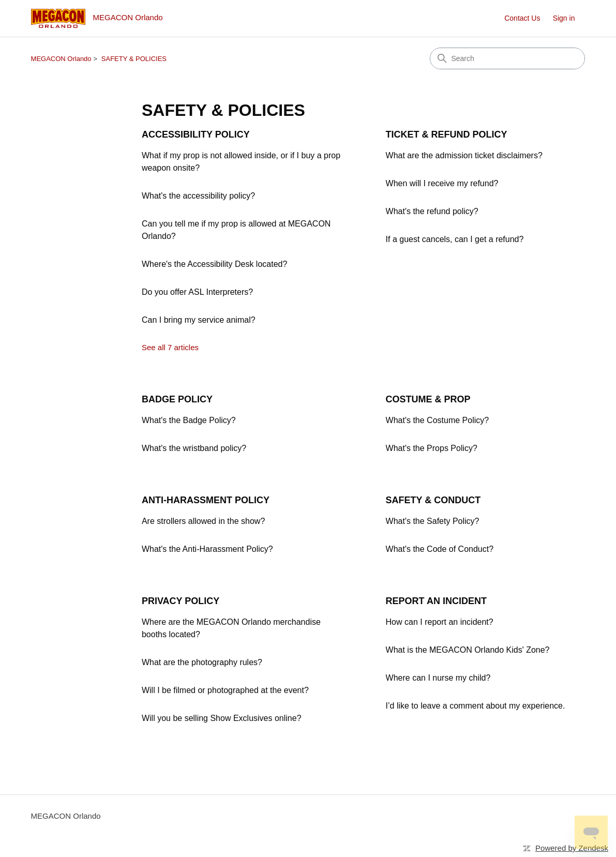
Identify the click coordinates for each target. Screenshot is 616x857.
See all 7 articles (170, 347)
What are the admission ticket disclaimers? (464, 155)
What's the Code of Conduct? (440, 549)
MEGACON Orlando (61, 59)
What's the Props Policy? (432, 448)
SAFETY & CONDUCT (433, 500)
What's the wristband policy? (194, 448)
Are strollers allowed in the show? (203, 521)
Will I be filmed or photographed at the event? (225, 690)
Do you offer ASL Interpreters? (197, 292)
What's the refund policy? (432, 211)
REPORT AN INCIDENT (436, 601)
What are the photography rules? (202, 662)
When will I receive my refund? (442, 183)
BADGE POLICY (177, 399)
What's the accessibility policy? (198, 196)
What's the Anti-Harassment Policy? (207, 549)
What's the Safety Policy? (433, 521)
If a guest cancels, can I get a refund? (455, 239)
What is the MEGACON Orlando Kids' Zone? (468, 650)
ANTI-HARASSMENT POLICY (206, 500)
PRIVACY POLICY (181, 601)
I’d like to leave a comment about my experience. (476, 706)
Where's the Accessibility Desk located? (214, 264)
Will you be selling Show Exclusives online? (222, 718)
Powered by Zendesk (572, 848)
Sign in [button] (564, 18)
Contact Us (522, 18)
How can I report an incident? (440, 622)
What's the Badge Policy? (189, 420)
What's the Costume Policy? (438, 420)
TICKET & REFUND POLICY (447, 134)
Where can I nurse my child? (438, 678)
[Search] (507, 58)
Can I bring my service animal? (199, 320)
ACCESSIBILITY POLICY (196, 134)
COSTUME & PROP (428, 399)
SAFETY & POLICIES (134, 59)
